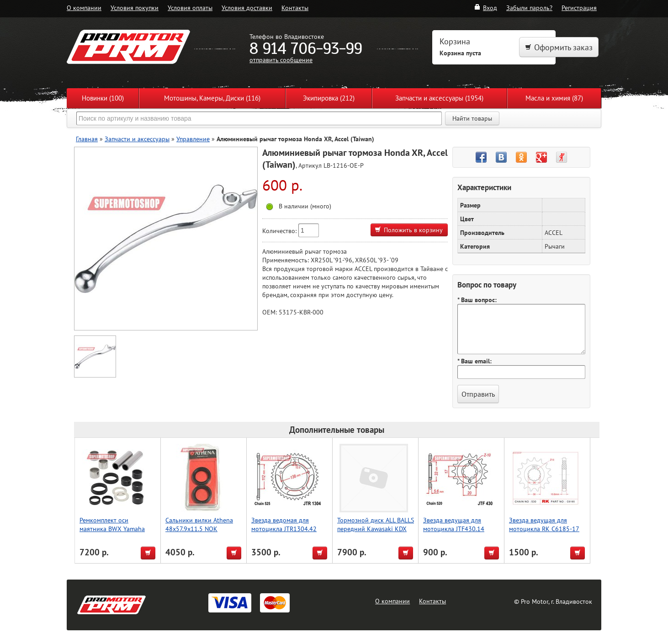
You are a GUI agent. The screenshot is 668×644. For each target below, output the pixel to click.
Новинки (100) (103, 98)
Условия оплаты (190, 8)
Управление (193, 139)
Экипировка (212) (329, 98)
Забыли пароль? (529, 8)
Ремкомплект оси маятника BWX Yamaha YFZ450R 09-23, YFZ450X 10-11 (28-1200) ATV (116, 533)
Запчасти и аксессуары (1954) (439, 98)
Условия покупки (135, 8)
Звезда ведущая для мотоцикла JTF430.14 (454, 524)
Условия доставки (247, 8)
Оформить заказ (559, 47)
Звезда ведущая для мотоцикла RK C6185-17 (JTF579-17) (544, 529)
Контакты (295, 8)
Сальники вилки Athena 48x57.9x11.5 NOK (199, 524)
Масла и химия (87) (554, 98)
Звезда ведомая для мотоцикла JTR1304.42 (284, 524)
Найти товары (472, 118)
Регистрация (579, 8)
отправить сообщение (281, 60)
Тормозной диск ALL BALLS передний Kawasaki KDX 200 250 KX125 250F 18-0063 (376, 533)
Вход (485, 8)
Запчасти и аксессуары (137, 139)
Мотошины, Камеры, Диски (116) (212, 98)
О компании (84, 8)
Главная (87, 139)
